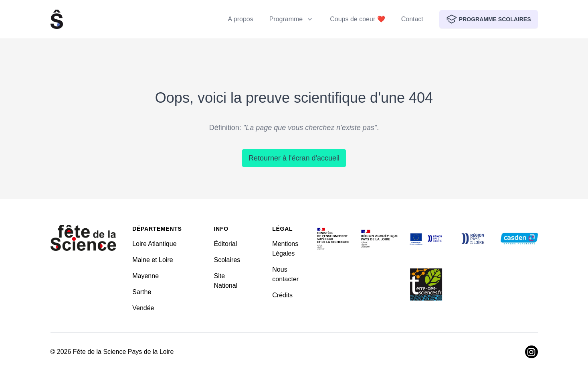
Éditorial (225, 244)
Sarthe (142, 292)
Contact (412, 19)
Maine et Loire (153, 260)
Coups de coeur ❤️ (357, 19)
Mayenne (145, 276)
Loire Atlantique (154, 244)
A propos (241, 19)
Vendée (143, 308)
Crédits (282, 295)
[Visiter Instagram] (531, 352)
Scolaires (227, 260)
